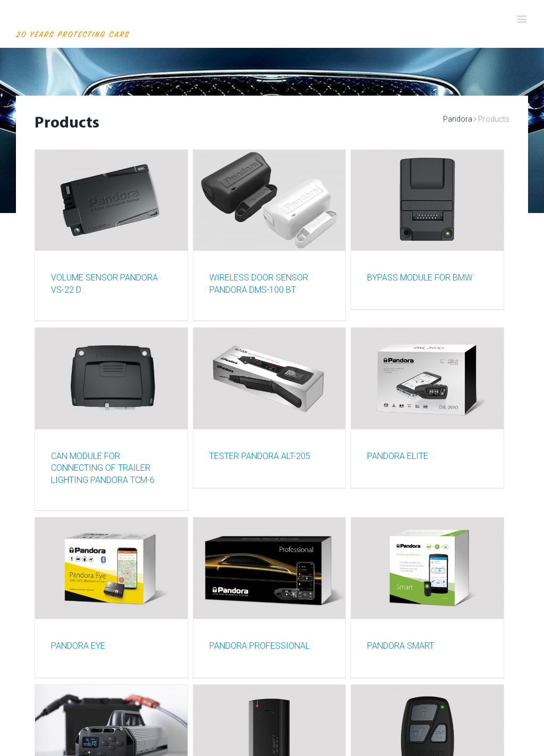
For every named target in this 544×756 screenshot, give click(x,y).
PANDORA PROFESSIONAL (260, 646)
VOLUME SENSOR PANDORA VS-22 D (104, 284)
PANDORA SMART (401, 646)
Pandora (458, 119)
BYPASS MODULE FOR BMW (420, 278)
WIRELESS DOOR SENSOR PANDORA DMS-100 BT (259, 284)
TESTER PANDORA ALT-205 (260, 456)
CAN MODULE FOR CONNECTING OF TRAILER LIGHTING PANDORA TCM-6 (103, 468)
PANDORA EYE (78, 646)
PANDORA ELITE (398, 456)
